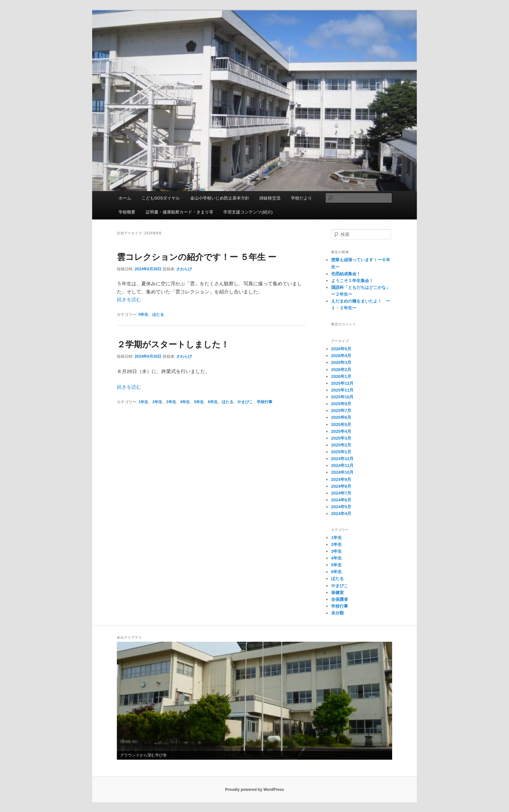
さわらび (184, 269)
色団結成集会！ (346, 274)
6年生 (213, 402)
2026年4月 (341, 356)
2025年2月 (341, 445)
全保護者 (340, 599)
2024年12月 (342, 459)
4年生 (185, 402)
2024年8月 (341, 486)
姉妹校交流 (270, 198)
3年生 (171, 402)
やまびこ (245, 402)
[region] (255, 701)
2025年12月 (342, 383)
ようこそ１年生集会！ (352, 281)
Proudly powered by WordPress (254, 790)
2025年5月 (341, 425)
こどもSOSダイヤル (161, 198)
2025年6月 (341, 417)
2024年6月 (341, 500)
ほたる (158, 315)
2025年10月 (342, 397)
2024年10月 (342, 472)
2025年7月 (341, 411)
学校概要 (127, 212)
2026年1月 (341, 376)
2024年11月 (342, 465)
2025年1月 (341, 452)
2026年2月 (341, 370)
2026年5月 (341, 349)
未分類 (337, 613)
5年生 (144, 315)
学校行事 (265, 402)
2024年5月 (341, 507)
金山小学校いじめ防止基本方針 (220, 198)
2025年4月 (341, 431)
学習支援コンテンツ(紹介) (248, 212)
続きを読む (129, 299)
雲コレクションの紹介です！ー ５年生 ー (197, 257)
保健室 (337, 593)
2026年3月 (341, 362)
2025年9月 (341, 404)
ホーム (125, 198)
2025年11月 (342, 390)
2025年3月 (341, 438)
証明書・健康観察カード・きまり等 (180, 212)
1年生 (144, 402)
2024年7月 (341, 493)
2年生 (157, 402)
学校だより (301, 198)
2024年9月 (341, 479)
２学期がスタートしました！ (173, 344)
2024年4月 (341, 514)
